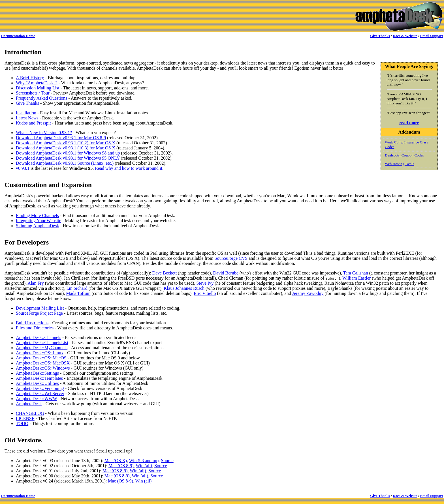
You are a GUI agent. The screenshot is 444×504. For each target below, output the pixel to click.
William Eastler (357, 278)
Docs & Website (405, 36)
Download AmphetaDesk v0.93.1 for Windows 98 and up (68, 153)
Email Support (431, 36)
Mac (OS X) (116, 461)
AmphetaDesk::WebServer (40, 393)
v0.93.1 (23, 168)
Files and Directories (35, 328)
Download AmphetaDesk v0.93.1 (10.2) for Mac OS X (66, 143)
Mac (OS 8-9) (121, 466)
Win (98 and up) (144, 461)
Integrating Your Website (39, 221)
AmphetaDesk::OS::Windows (43, 368)
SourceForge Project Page (39, 313)
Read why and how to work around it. (129, 168)
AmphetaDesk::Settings (37, 373)
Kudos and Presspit (33, 123)
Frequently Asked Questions (41, 98)
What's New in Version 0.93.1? (44, 133)
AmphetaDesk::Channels (39, 337)
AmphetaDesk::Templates (39, 378)
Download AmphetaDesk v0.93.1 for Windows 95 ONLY (68, 158)
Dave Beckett (164, 273)
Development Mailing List (40, 308)
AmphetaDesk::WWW (36, 399)
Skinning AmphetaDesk (37, 226)
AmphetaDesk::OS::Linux (40, 353)
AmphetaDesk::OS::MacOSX (43, 363)
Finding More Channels (37, 215)
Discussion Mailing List (38, 88)
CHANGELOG (30, 413)
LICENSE (25, 418)
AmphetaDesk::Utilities (37, 383)
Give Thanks (380, 36)
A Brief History (30, 78)
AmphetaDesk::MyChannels (42, 348)
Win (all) (144, 466)
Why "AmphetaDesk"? (37, 83)
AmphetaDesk (29, 404)
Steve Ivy (205, 283)
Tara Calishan (356, 273)
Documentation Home (18, 36)
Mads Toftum (78, 293)
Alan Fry (36, 283)
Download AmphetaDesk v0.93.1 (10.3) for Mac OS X (66, 148)
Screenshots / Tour (33, 93)
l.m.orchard (77, 288)
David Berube (226, 273)
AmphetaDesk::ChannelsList (42, 343)
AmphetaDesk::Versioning (40, 388)
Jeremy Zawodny (308, 293)
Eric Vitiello (205, 293)
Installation (26, 113)
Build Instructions (32, 323)
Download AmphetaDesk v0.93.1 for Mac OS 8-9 (61, 138)
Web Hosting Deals (399, 164)
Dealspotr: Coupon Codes (404, 155)
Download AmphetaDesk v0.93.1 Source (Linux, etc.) (65, 163)
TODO (22, 423)
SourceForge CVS (231, 258)
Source (167, 461)
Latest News (27, 118)
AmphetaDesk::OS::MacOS (41, 358)
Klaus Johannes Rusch (184, 288)
